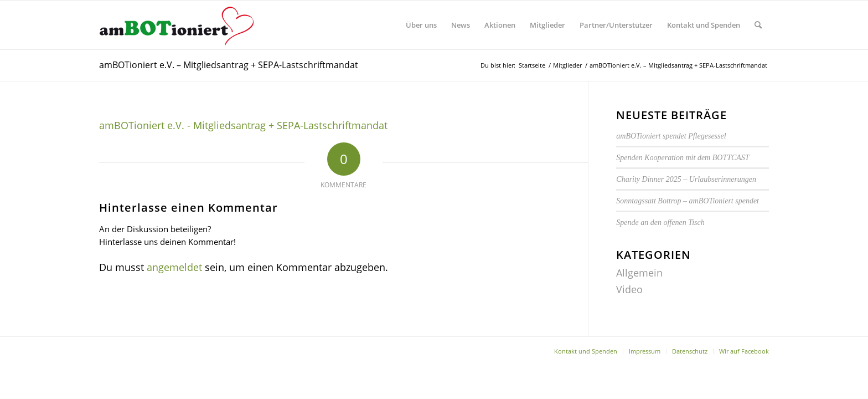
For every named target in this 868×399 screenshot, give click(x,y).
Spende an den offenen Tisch (660, 222)
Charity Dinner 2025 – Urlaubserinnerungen (686, 179)
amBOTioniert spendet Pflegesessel (671, 136)
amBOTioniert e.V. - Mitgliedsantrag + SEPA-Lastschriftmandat (243, 125)
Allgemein (639, 273)
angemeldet (174, 267)
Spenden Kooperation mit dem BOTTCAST (683, 158)
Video (629, 289)
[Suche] (758, 25)
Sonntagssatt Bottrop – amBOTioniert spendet (688, 201)
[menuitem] (421, 25)
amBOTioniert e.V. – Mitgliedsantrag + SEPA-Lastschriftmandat (229, 65)
